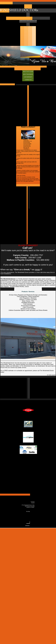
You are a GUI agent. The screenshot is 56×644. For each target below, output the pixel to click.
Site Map (28, 511)
